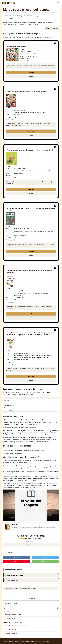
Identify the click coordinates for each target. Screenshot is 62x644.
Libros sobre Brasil (9, 618)
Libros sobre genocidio (11, 580)
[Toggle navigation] (58, 3)
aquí (45, 434)
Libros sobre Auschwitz (11, 633)
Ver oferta (31, 73)
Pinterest (17, 562)
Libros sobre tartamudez (11, 630)
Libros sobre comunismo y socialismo (15, 626)
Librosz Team (15, 524)
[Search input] (30, 607)
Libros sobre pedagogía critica (13, 615)
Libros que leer (31, 599)
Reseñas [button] (31, 77)
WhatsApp (45, 562)
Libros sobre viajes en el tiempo (14, 575)
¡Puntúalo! (31, 545)
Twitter (45, 557)
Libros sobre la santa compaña (13, 622)
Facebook (17, 557)
